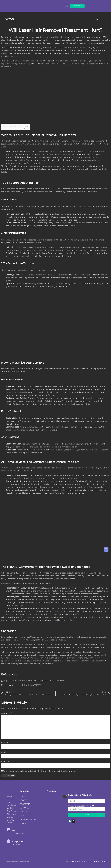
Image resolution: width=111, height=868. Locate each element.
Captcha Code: (81, 806)
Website (5, 762)
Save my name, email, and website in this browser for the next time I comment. (40, 771)
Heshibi (18, 576)
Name (5, 743)
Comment (6, 713)
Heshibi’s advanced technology (48, 617)
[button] (67, 6)
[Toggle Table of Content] (25, 127)
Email (4, 752)
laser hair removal (95, 37)
